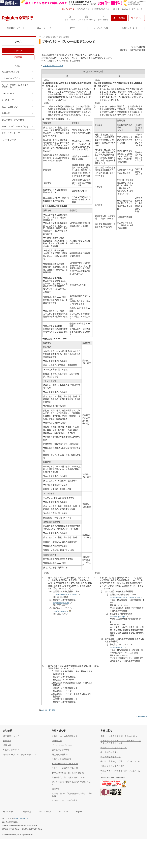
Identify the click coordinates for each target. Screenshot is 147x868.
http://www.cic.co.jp (117, 647)
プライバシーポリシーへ (53, 66)
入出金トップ (18, 100)
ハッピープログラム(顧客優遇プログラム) (18, 86)
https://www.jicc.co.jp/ (61, 603)
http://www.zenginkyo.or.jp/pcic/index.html (125, 597)
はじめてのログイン (18, 78)
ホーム (42, 37)
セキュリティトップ (18, 133)
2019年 (55, 37)
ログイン (18, 51)
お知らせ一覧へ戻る (48, 710)
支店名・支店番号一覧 (21, 818)
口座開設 (18, 57)
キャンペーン (18, 93)
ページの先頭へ (141, 716)
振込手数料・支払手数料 (18, 120)
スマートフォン (18, 140)
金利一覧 (18, 113)
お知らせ (49, 37)
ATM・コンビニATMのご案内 (18, 126)
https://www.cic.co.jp (60, 611)
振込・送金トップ (18, 107)
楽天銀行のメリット (18, 72)
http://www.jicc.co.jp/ (117, 616)
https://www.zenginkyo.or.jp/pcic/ (65, 594)
